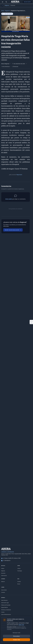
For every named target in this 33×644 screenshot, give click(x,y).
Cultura (19, 568)
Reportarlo (19, 175)
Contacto (3, 592)
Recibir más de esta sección (13, 230)
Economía (3, 573)
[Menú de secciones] (3, 2)
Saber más (21, 625)
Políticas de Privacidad (6, 605)
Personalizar (17, 636)
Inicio (3, 11)
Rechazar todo (16, 633)
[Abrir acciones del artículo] (31, 322)
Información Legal (5, 603)
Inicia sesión (9, 199)
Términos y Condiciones (6, 610)
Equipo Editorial (4, 607)
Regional (7, 5)
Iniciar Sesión (27, 2)
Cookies (3, 612)
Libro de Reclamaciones (6, 614)
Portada (19, 582)
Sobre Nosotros (4, 600)
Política (3, 568)
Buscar (19, 584)
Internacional (4, 576)
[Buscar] (6, 2)
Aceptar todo (17, 640)
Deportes (3, 571)
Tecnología (20, 571)
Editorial (3, 582)
